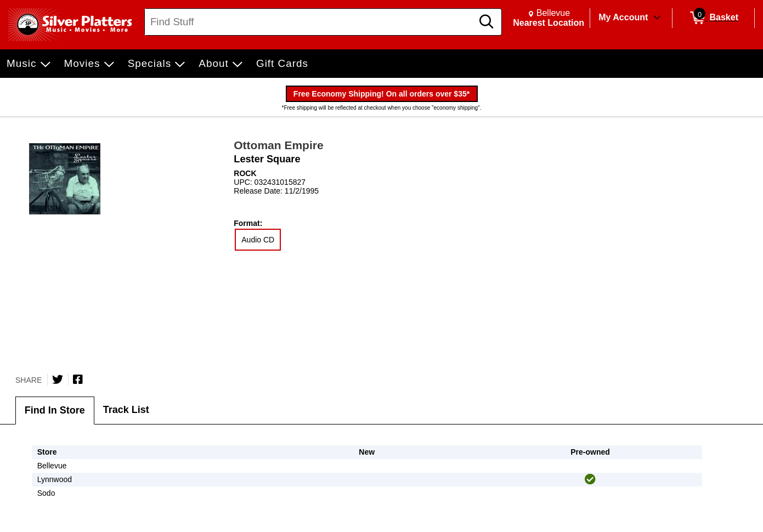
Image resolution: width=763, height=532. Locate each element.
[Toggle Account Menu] (657, 18)
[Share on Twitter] (58, 380)
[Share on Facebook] (78, 380)
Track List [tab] (126, 410)
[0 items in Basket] (713, 18)
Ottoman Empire (278, 145)
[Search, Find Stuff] (310, 22)
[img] (590, 479)
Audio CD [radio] (258, 240)
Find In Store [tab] (55, 410)
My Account (623, 17)
